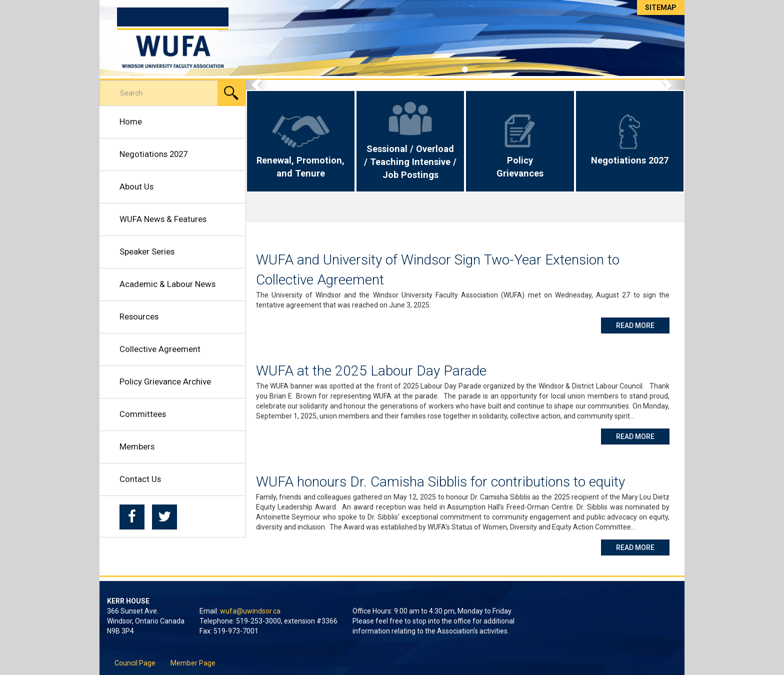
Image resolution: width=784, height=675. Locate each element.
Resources (139, 316)
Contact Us (140, 479)
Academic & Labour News (167, 284)
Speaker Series (147, 251)
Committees (143, 414)
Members (137, 446)
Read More (643, 325)
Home (131, 121)
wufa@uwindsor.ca (250, 611)
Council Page (135, 663)
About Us (136, 186)
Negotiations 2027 (153, 154)
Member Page (193, 663)
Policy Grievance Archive (165, 381)
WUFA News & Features (163, 219)
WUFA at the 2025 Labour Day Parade (371, 371)
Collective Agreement (160, 349)
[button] (257, 85)
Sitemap (661, 7)
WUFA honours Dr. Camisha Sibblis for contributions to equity (440, 482)
